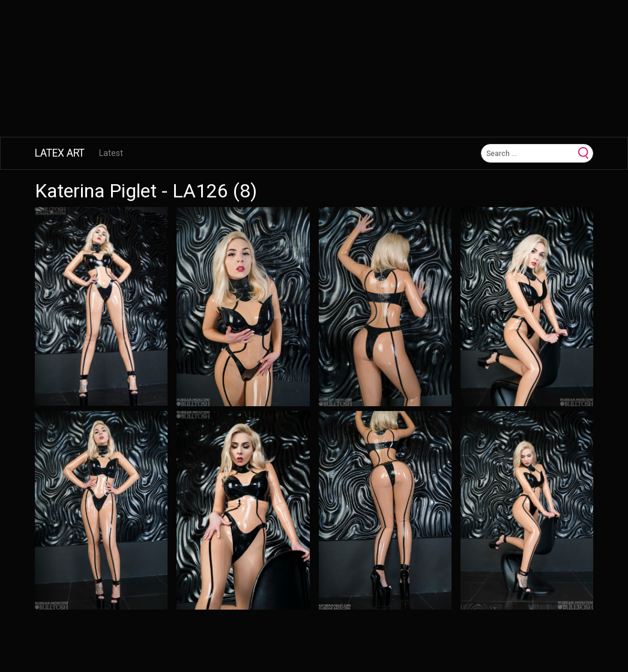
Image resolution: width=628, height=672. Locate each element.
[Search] (528, 153)
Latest (111, 153)
